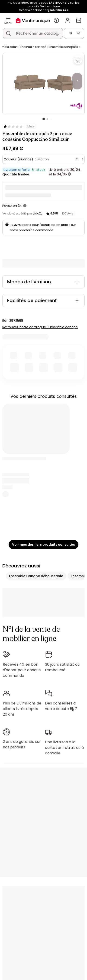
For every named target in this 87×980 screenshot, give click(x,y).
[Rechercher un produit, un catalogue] (8, 33)
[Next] (77, 81)
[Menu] (8, 18)
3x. (20, 206)
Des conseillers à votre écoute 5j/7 (61, 706)
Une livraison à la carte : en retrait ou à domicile (64, 748)
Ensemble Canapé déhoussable (36, 576)
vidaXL (37, 213)
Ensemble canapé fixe (64, 47)
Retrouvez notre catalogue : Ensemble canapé (40, 327)
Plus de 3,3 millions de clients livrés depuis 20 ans (22, 709)
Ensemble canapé (33, 47)
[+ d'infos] (69, 174)
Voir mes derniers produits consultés (43, 545)
